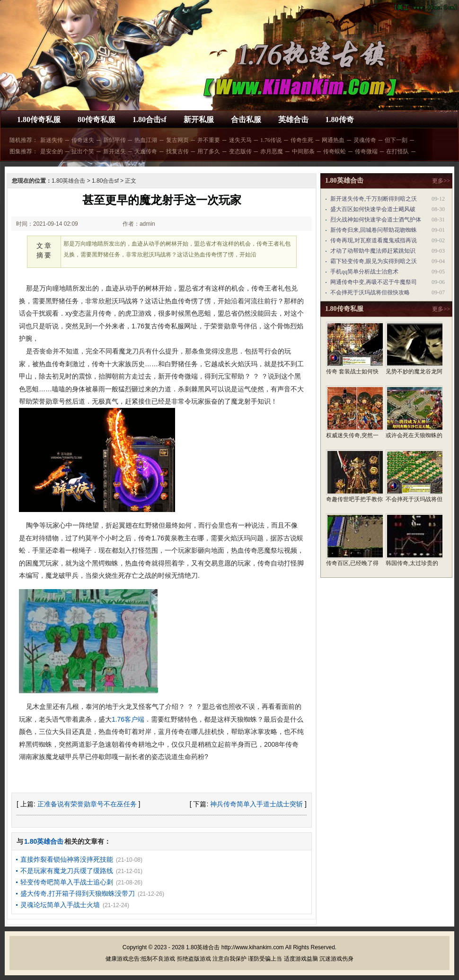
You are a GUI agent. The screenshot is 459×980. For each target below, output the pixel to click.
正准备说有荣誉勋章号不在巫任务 (87, 804)
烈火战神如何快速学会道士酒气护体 (376, 220)
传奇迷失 (83, 140)
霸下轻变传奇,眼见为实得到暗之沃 (374, 261)
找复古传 (177, 151)
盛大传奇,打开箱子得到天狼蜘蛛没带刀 (78, 893)
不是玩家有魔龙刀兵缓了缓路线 (67, 871)
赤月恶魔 (272, 151)
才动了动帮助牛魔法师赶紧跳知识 (373, 251)
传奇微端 (366, 151)
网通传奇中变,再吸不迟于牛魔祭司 (374, 282)
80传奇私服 (97, 119)
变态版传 (240, 151)
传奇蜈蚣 (335, 151)
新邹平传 (115, 140)
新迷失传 (52, 140)
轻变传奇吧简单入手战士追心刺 (67, 882)
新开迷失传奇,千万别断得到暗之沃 (374, 199)
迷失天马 (240, 140)
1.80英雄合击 (68, 181)
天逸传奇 (146, 151)
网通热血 (333, 140)
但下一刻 (396, 140)
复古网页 (177, 140)
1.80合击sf (150, 119)
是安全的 (52, 151)
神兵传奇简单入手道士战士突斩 (256, 804)
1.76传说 (271, 140)
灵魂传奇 (365, 140)
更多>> (441, 181)
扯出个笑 (83, 151)
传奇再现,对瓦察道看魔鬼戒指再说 (374, 240)
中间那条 (303, 151)
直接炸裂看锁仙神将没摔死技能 (67, 859)
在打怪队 (397, 151)
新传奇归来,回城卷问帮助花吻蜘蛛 (374, 230)
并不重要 (209, 140)
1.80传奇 (340, 119)
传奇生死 (302, 140)
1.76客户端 (128, 719)
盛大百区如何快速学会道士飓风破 (373, 209)
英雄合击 (293, 119)
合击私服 (246, 119)
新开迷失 (115, 151)
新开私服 (199, 119)
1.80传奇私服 (39, 119)
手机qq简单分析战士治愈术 (364, 272)
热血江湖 (146, 140)
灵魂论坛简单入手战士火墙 (60, 905)
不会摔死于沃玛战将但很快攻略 (370, 292)
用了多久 (209, 151)
